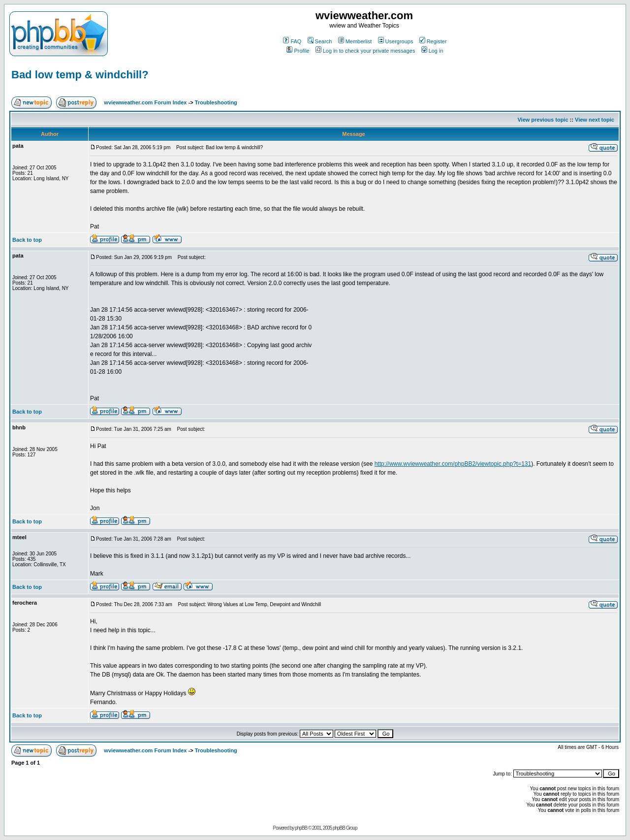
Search (320, 41)
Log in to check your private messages (365, 51)
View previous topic (543, 120)
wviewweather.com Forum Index (145, 102)
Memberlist (355, 41)
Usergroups (396, 41)
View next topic (595, 120)
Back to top (27, 240)
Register (433, 41)
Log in (432, 51)
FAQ (292, 41)
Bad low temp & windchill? (80, 75)
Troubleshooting (216, 102)
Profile (298, 51)
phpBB (301, 828)
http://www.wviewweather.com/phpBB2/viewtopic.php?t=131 (453, 464)
